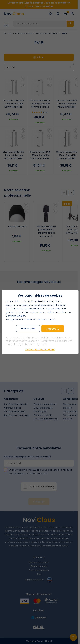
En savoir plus (28, 328)
